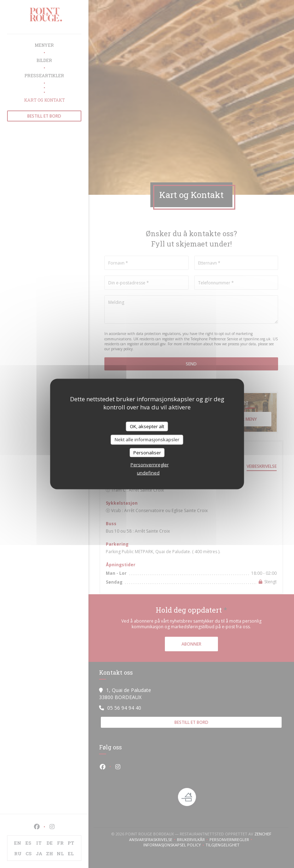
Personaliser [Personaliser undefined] (147, 452)
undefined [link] (148, 473)
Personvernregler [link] (150, 465)
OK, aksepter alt (147, 426)
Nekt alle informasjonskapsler (147, 439)
